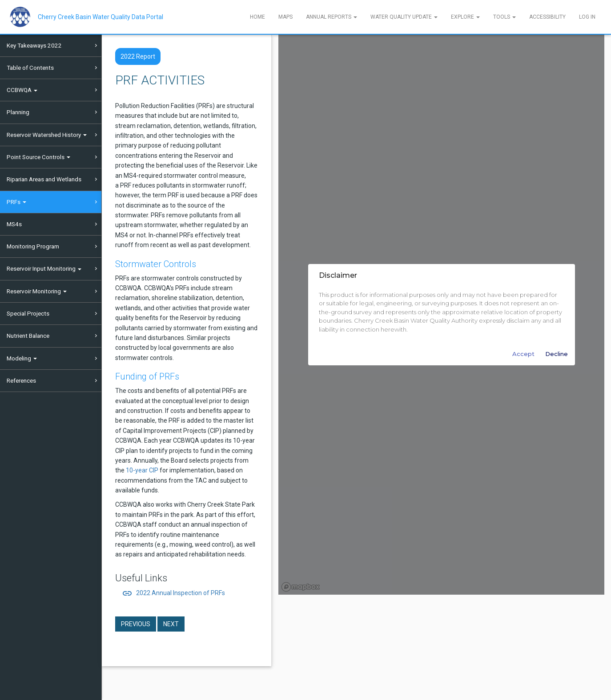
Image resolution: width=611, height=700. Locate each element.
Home (257, 17)
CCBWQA (22, 90)
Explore (465, 17)
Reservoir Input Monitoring (44, 268)
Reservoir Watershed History (47, 135)
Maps (285, 17)
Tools (504, 17)
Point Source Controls (38, 157)
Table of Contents (30, 68)
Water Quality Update (404, 17)
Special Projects (28, 313)
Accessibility (547, 17)
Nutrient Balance (28, 336)
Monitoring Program (33, 246)
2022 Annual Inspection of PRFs (173, 593)
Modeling (22, 358)
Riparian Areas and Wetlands (44, 179)
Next (171, 624)
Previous (136, 624)
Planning (18, 112)
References (21, 380)
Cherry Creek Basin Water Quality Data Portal (100, 17)
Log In (587, 17)
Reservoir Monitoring (37, 291)
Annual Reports (332, 17)
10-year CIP (142, 470)
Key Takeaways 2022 (34, 45)
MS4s (14, 224)
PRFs (16, 202)
